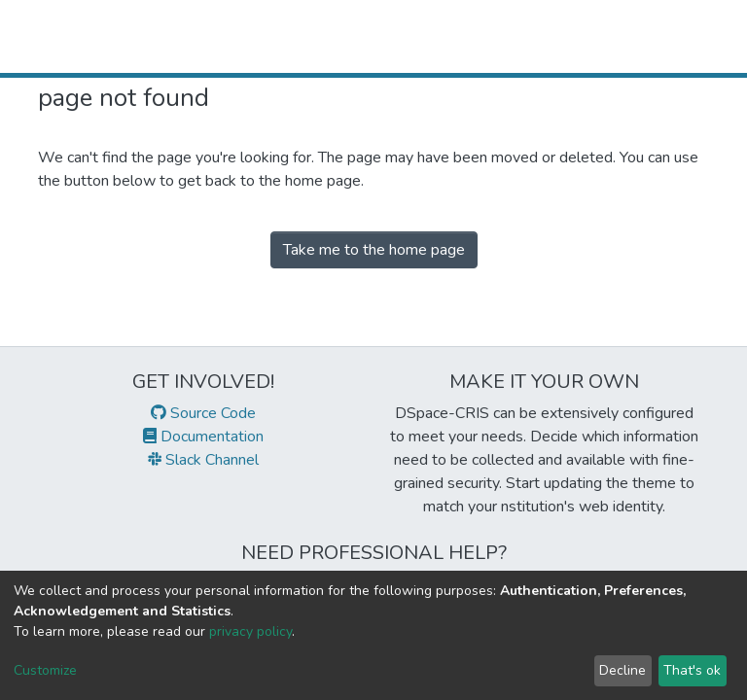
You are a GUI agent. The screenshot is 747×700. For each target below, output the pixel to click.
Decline (622, 670)
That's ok (692, 670)
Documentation (203, 437)
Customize (45, 670)
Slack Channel (203, 460)
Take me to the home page (374, 250)
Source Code (203, 413)
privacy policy (250, 631)
